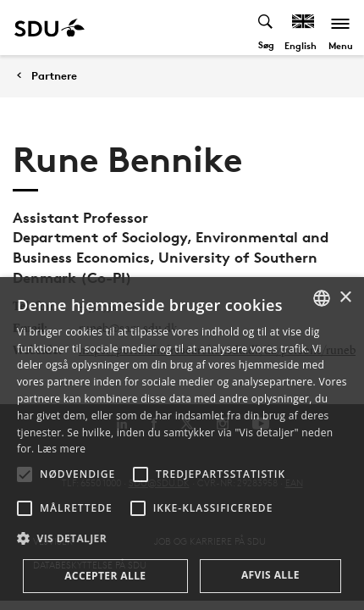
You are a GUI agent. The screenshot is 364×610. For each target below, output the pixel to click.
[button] (25, 474)
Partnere (54, 76)
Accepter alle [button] (105, 576)
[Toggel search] (266, 28)
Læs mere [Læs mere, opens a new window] (61, 449)
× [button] (345, 298)
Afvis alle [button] (270, 575)
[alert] (182, 444)
